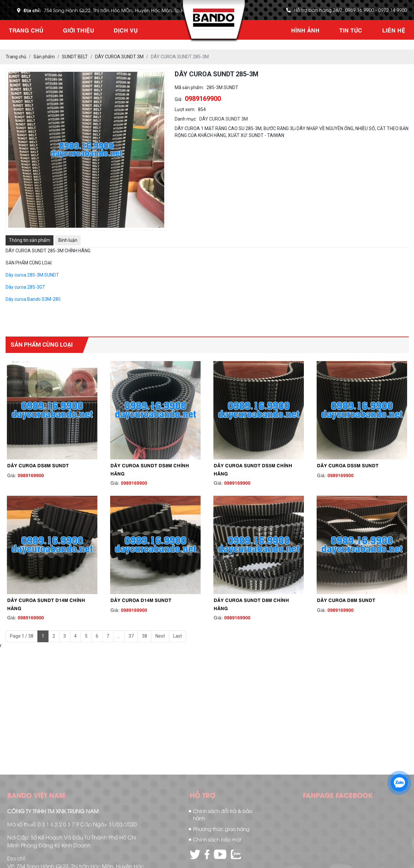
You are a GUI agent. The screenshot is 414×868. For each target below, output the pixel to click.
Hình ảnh (305, 30)
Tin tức (351, 30)
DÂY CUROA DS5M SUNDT (348, 465)
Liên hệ (394, 30)
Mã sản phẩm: (189, 87)
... (119, 636)
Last (177, 636)
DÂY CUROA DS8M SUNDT (38, 465)
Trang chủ (26, 30)
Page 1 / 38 (22, 636)
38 (145, 636)
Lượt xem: (185, 109)
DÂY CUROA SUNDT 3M (224, 119)
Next (160, 636)
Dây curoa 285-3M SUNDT (32, 275)
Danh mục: (186, 119)
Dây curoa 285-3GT (25, 287)
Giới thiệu (79, 30)
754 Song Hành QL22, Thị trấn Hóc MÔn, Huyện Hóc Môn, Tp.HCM (118, 10)
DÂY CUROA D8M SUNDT (346, 600)
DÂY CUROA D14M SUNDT (141, 600)
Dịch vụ (126, 30)
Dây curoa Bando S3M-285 (33, 299)
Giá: (178, 99)
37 (131, 636)
